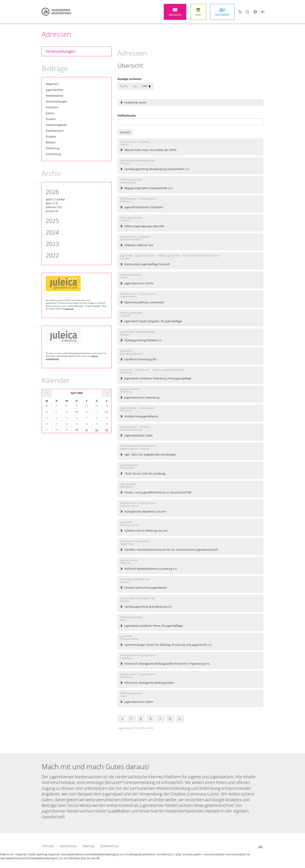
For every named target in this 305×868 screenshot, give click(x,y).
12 (107, 412)
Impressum (68, 846)
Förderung (53, 148)
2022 (52, 255)
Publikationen (55, 131)
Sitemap (89, 846)
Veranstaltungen (60, 51)
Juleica (50, 113)
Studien (51, 119)
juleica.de (69, 309)
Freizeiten (52, 107)
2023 (52, 244)
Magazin (175, 15)
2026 (52, 192)
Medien (51, 142)
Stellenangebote (56, 125)
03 (107, 430)
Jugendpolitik (54, 90)
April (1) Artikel (55, 199)
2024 (52, 232)
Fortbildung (53, 154)
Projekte (51, 136)
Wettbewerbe (54, 96)
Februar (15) (54, 207)
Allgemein (52, 84)
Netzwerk (222, 15)
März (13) (52, 203)
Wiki (198, 15)
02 (97, 430)
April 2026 (77, 393)
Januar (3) (52, 211)
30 (77, 430)
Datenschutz (110, 846)
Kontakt (48, 846)
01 (87, 430)
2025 (52, 221)
